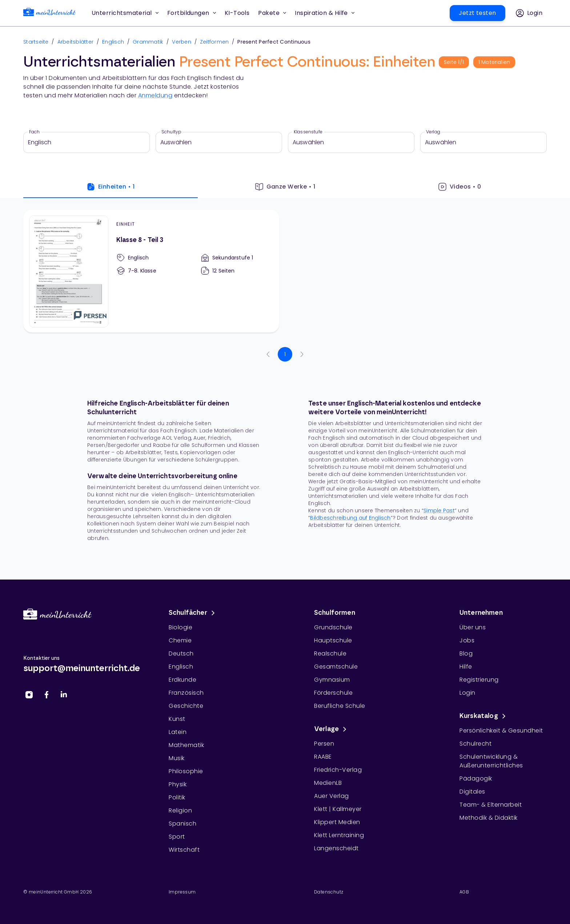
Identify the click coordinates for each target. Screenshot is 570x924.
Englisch (113, 42)
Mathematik (186, 745)
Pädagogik (476, 778)
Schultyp (171, 132)
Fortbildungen (192, 13)
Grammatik (148, 42)
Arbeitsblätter (76, 42)
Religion (180, 810)
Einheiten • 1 (111, 187)
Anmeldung (155, 95)
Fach (35, 132)
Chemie (180, 640)
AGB (464, 892)
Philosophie (186, 771)
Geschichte (186, 706)
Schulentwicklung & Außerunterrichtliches (491, 761)
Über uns (473, 627)
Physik (178, 784)
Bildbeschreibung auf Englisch (350, 518)
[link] (49, 13)
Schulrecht (475, 744)
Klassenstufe (308, 132)
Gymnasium (332, 680)
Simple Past (439, 511)
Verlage (332, 729)
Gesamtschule (336, 667)
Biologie (180, 627)
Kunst (177, 719)
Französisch (186, 693)
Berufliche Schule (340, 706)
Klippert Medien (337, 822)
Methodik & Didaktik (489, 818)
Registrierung (479, 680)
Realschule (330, 653)
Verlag (433, 132)
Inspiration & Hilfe (325, 13)
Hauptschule (333, 640)
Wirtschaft (184, 850)
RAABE (323, 757)
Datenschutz (329, 892)
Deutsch (181, 653)
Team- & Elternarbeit (491, 805)
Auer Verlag (332, 796)
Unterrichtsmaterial (125, 13)
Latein (178, 732)
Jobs (467, 640)
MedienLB (328, 783)
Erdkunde (182, 680)
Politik (177, 797)
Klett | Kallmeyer (338, 809)
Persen (324, 744)
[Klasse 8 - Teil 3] (151, 271)
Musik (177, 758)
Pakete (272, 13)
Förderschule (333, 693)
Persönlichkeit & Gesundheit (501, 731)
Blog (466, 653)
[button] (237, 13)
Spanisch (182, 824)
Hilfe (466, 667)
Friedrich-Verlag (338, 770)
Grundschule (333, 627)
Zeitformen (214, 42)
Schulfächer (193, 613)
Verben (182, 42)
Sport (177, 837)
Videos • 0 (460, 187)
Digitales (472, 792)
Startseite (36, 42)
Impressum (182, 892)
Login (467, 693)
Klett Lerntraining (339, 835)
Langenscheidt (336, 848)
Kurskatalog (484, 716)
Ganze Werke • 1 (285, 187)
